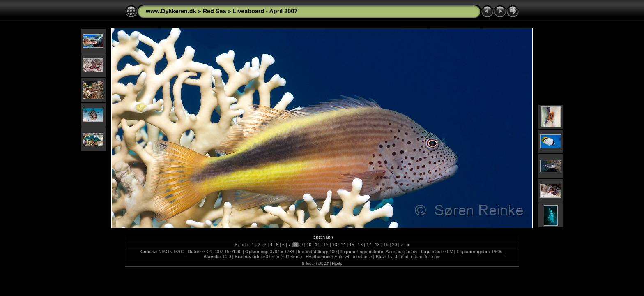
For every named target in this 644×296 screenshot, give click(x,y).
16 (360, 245)
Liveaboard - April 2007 (265, 11)
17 (369, 245)
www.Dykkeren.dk (171, 11)
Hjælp (337, 263)
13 (335, 245)
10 (309, 245)
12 (326, 245)
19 (386, 245)
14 (343, 245)
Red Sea (215, 11)
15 (352, 245)
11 (317, 245)
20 (394, 245)
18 (377, 245)
